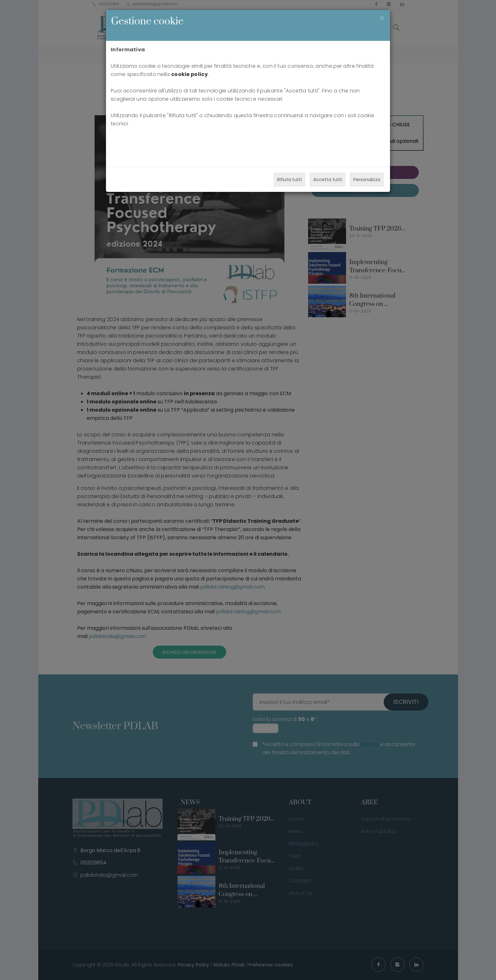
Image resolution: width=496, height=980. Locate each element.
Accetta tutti (328, 180)
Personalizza (367, 180)
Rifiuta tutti (289, 180)
